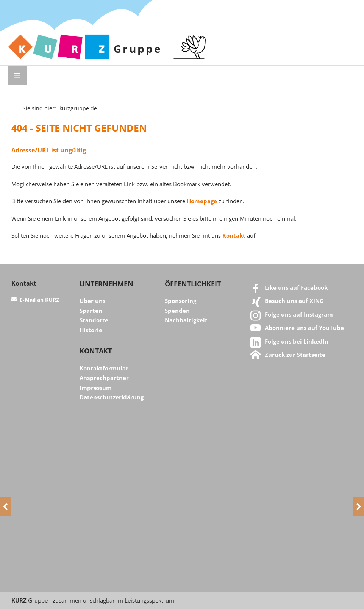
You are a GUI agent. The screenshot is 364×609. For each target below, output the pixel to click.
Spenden (177, 311)
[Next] (358, 507)
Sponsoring (180, 301)
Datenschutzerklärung (112, 397)
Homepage (202, 201)
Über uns (92, 301)
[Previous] (6, 507)
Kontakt (234, 235)
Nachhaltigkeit (186, 320)
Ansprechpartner (104, 378)
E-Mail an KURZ (39, 300)
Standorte (94, 320)
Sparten (91, 311)
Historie (91, 330)
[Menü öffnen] (17, 75)
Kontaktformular (104, 368)
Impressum (96, 388)
